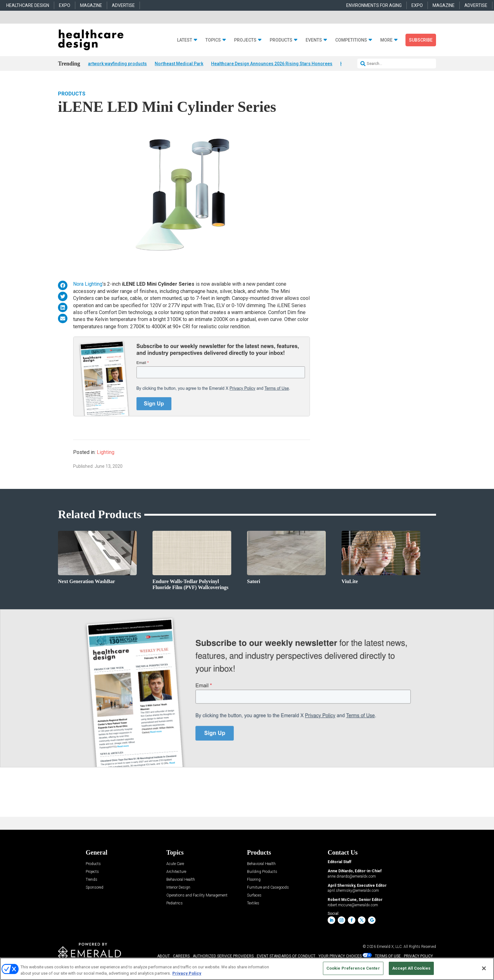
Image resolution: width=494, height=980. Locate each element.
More (386, 40)
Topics (213, 40)
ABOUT (164, 956)
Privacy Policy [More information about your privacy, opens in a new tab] (187, 973)
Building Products (262, 872)
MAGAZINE (91, 5)
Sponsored (95, 888)
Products (281, 40)
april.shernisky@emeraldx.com (353, 891)
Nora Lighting (88, 285)
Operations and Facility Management (197, 896)
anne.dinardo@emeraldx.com (352, 877)
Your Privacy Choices (340, 956)
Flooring (254, 880)
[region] (247, 969)
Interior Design (178, 888)
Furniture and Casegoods (268, 888)
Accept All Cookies (411, 968)
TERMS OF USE (388, 956)
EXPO (65, 5)
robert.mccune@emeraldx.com (353, 905)
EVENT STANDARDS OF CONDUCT (286, 956)
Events (314, 40)
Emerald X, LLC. (390, 947)
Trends (92, 880)
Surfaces (254, 896)
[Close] (484, 968)
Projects (245, 40)
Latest (185, 40)
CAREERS (181, 956)
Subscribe (421, 40)
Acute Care (175, 864)
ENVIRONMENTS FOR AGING (374, 5)
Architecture (176, 872)
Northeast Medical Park (179, 64)
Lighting (106, 453)
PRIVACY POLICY (418, 956)
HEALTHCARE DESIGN (28, 5)
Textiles (253, 904)
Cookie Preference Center (353, 968)
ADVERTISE (123, 5)
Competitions (351, 40)
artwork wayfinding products (117, 64)
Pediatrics (175, 904)
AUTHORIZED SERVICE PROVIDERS (223, 956)
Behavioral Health (181, 880)
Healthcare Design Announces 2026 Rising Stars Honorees (272, 64)
